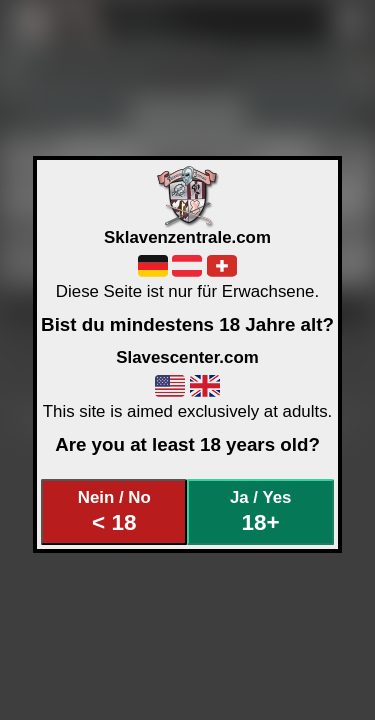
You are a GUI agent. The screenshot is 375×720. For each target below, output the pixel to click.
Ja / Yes (260, 511)
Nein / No (114, 511)
